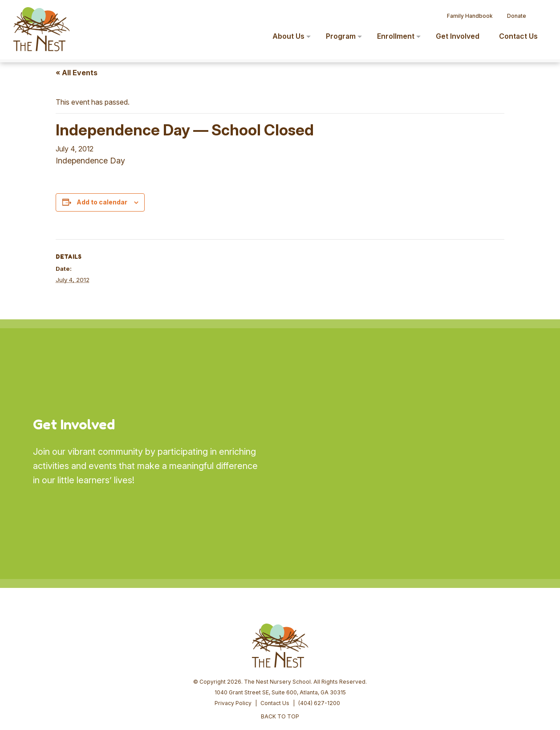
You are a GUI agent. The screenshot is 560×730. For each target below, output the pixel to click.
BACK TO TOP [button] (280, 649)
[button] (540, 12)
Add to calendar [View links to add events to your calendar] (102, 202)
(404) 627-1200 (319, 635)
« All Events (77, 73)
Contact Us (275, 635)
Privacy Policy (233, 635)
